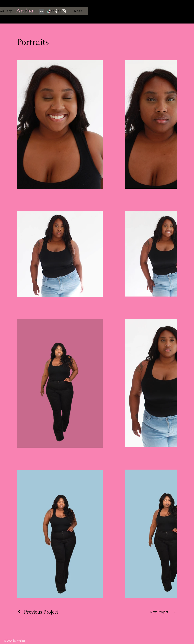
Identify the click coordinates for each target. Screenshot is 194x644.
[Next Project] (164, 612)
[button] (156, 10)
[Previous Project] (38, 612)
